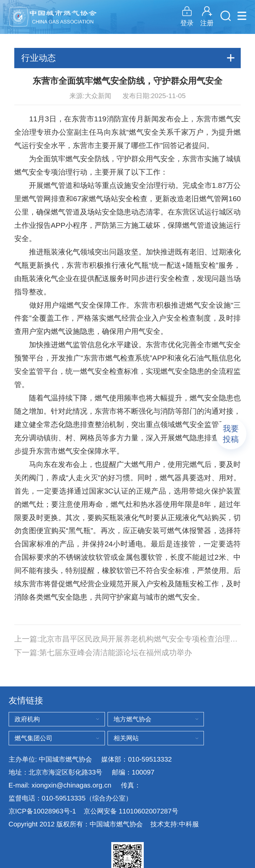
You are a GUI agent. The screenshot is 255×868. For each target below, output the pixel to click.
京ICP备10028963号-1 (42, 811)
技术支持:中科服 (175, 824)
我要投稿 (231, 434)
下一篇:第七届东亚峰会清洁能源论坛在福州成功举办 (103, 653)
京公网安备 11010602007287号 (131, 811)
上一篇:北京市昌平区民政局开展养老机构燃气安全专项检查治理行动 (128, 639)
